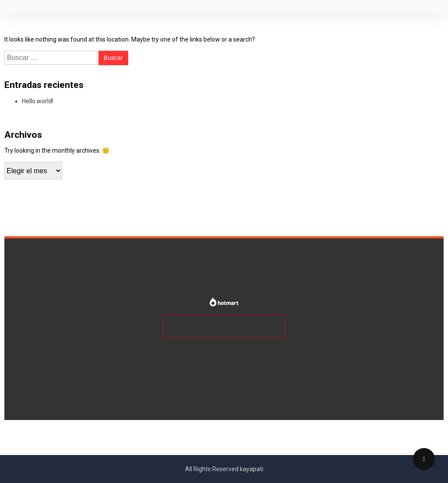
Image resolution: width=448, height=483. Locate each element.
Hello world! (38, 101)
